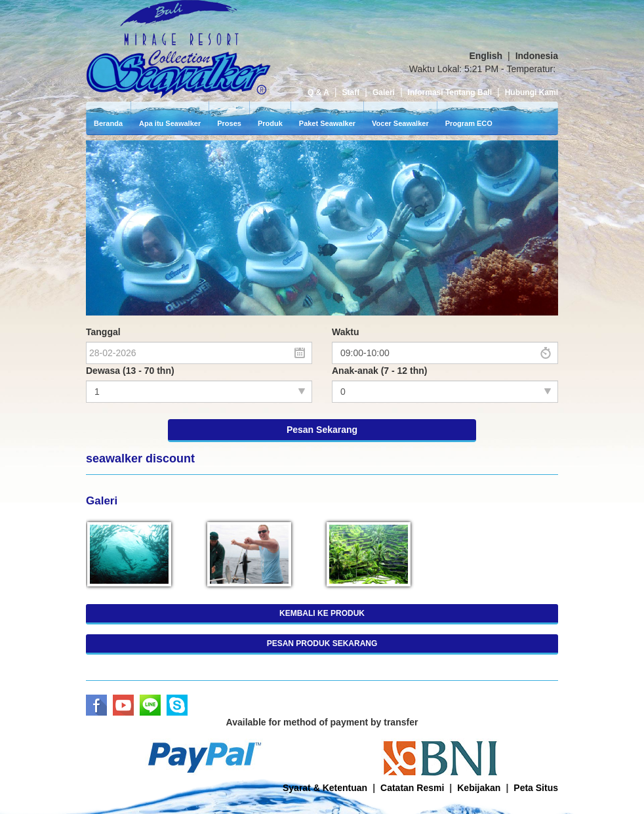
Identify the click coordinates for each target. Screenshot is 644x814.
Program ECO (469, 84)
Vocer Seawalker (400, 84)
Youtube (123, 666)
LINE (150, 666)
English (486, 16)
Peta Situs (536, 748)
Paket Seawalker (327, 84)
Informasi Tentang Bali (450, 53)
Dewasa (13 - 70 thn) (130, 331)
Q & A (318, 53)
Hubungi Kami (532, 53)
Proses (229, 84)
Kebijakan (479, 748)
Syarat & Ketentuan (325, 748)
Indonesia (537, 16)
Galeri (384, 53)
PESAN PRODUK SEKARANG (322, 604)
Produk (270, 84)
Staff (351, 53)
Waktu (345, 293)
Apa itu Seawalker (170, 84)
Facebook (96, 666)
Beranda (108, 84)
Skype (177, 666)
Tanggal (103, 293)
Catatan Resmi (412, 748)
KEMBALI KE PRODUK (322, 574)
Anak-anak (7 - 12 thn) (379, 331)
